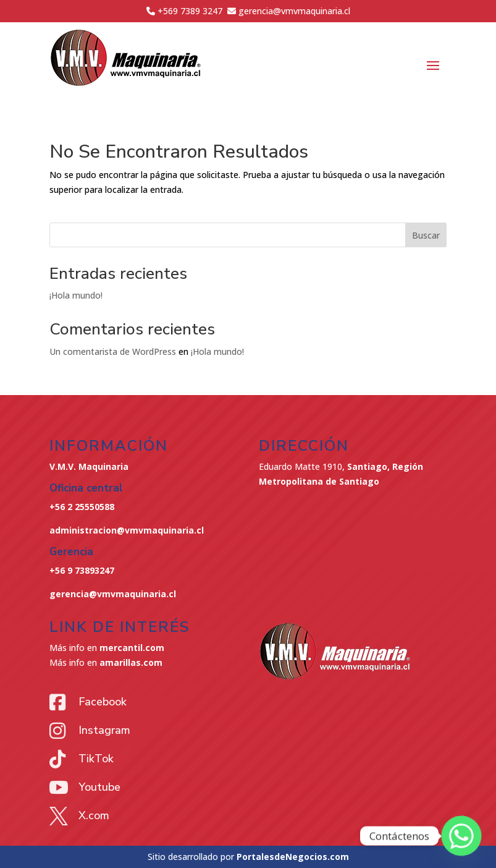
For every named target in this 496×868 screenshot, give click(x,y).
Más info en (107, 648)
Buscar (426, 235)
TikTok (96, 759)
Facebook (103, 702)
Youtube (99, 787)
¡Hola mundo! (76, 295)
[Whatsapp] (461, 836)
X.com (94, 815)
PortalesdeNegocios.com (293, 857)
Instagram (104, 730)
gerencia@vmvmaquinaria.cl (113, 594)
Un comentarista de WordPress (113, 351)
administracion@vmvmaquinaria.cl (127, 530)
